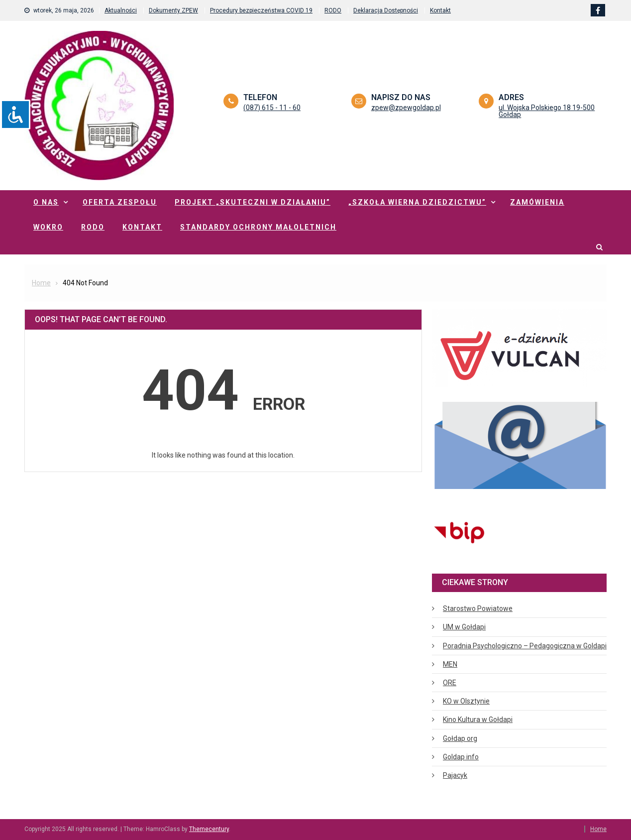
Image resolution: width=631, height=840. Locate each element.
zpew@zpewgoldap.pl (406, 108)
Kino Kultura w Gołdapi (478, 720)
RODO (333, 10)
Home (598, 829)
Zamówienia (537, 202)
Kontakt (440, 10)
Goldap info (461, 757)
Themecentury (209, 829)
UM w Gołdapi (464, 627)
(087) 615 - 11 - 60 (272, 108)
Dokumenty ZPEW (173, 10)
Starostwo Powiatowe (478, 608)
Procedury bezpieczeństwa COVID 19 (261, 10)
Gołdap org (460, 738)
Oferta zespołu (120, 202)
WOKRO (48, 227)
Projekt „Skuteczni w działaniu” (253, 202)
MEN (450, 664)
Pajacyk (455, 775)
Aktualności (121, 10)
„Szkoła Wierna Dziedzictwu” (417, 202)
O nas (46, 202)
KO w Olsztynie (466, 701)
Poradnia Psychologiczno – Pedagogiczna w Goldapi (525, 646)
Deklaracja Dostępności (386, 10)
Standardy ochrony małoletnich (258, 227)
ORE (450, 683)
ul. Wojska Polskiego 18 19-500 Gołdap (547, 111)
